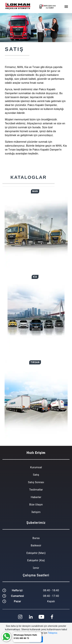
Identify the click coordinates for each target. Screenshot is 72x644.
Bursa (36, 538)
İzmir (36, 568)
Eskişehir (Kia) (36, 560)
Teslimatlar (36, 490)
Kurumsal (36, 467)
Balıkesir (36, 545)
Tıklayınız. (53, 633)
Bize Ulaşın (36, 504)
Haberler (36, 497)
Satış (36, 475)
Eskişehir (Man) (36, 553)
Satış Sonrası (36, 482)
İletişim (36, 512)
